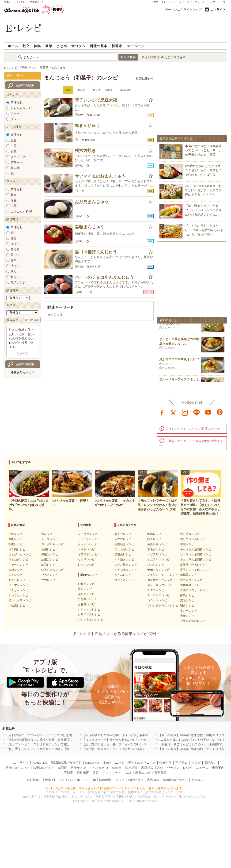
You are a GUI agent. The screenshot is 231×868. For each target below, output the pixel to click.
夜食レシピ (187, 616)
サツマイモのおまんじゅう (100, 176)
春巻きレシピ (156, 549)
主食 (14, 140)
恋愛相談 (147, 768)
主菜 (14, 146)
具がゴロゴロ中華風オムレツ (179, 361)
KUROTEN (40, 763)
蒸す (14, 260)
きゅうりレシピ (18, 595)
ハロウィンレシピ (89, 609)
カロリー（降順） (103, 90)
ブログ (196, 763)
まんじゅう (55, 314)
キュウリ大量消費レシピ (196, 560)
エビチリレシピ (157, 554)
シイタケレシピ (88, 534)
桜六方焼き (85, 151)
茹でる (15, 255)
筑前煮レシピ (123, 554)
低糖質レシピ (189, 575)
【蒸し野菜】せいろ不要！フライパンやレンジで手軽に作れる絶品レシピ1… (203, 210)
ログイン (23, 353)
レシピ (187, 768)
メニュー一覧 (218, 2)
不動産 (68, 773)
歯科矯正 (83, 773)
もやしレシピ (17, 580)
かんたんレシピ (21, 108)
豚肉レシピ (15, 539)
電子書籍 (160, 773)
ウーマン (173, 768)
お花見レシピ (86, 604)
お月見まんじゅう (92, 202)
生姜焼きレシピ (124, 544)
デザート (17, 162)
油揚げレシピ (50, 560)
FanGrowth (92, 763)
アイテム (181, 763)
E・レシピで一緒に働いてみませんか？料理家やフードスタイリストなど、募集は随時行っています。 (115, 788)
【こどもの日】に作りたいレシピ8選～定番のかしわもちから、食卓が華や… (204, 230)
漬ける (15, 266)
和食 (14, 195)
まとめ (62, 46)
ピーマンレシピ (18, 585)
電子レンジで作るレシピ (196, 570)
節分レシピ (85, 589)
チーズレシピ (50, 539)
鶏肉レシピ (15, 544)
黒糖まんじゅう (90, 227)
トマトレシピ (86, 549)
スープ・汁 (18, 157)
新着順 (81, 90)
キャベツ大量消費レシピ (196, 549)
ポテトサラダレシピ (160, 585)
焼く (14, 233)
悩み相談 (131, 768)
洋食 (14, 200)
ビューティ (178, 2)
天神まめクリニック (142, 763)
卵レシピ (47, 534)
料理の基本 (99, 46)
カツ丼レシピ (123, 539)
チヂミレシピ (156, 590)
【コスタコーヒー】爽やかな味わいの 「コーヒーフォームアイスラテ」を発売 (136, 740)
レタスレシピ (86, 565)
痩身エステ (143, 773)
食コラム (78, 46)
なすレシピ (15, 575)
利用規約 (49, 780)
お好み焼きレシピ (126, 565)
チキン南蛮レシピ (126, 570)
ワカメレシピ (50, 575)
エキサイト (218, 10)
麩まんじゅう (87, 126)
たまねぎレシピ (18, 560)
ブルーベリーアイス (173, 381)
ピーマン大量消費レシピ (196, 554)
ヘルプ (120, 780)
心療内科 (165, 763)
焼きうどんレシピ (126, 580)
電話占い (210, 763)
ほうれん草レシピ (20, 600)
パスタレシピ (156, 565)
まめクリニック (114, 763)
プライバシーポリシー (74, 780)
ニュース (202, 768)
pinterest (220, 412)
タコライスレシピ (159, 595)
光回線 (62, 768)
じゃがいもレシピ (20, 554)
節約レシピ (187, 595)
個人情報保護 (102, 780)
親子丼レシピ (123, 534)
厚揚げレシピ (50, 554)
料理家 (117, 46)
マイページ (135, 46)
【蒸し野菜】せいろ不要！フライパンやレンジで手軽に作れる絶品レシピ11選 (135, 744)
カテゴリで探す (175, 57)
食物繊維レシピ (190, 585)
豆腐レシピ (48, 549)
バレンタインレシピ (91, 620)
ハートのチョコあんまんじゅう (104, 277)
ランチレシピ (189, 611)
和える (15, 277)
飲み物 (15, 168)
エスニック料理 (21, 211)
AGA (128, 773)
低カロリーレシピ (191, 580)
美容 (96, 773)
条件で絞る (15, 76)
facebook (162, 412)
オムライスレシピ (159, 560)
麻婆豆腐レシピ (157, 544)
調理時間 (125, 90)
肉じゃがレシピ (124, 549)
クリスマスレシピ (89, 614)
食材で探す (153, 57)
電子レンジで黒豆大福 (96, 100)
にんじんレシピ (18, 590)
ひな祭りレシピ (88, 599)
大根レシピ (15, 570)
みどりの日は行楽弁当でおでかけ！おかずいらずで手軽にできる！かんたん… (203, 190)
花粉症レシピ (86, 594)
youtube (208, 412)
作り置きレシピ (190, 534)
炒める (15, 249)
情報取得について (175, 780)
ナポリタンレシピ (159, 570)
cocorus (117, 768)
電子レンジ (18, 282)
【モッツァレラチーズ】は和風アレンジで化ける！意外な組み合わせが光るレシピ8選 (65, 744)
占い (190, 2)
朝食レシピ (187, 605)
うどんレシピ (123, 575)
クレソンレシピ (88, 544)
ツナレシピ (48, 580)
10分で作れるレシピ (193, 539)
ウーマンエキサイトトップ (183, 10)
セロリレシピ (86, 560)
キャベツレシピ (18, 565)
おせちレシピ (86, 584)
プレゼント (201, 2)
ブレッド (17, 119)
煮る (14, 238)
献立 (26, 46)
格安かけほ (78, 768)
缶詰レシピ (187, 544)
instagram (185, 412)
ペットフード (112, 773)
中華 (14, 206)
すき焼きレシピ (124, 560)
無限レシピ (187, 600)
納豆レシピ (48, 565)
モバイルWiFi (99, 768)
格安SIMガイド (43, 768)
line (197, 412)
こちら (164, 797)
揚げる (15, 244)
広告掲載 (153, 780)
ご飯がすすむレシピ (193, 621)
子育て (155, 2)
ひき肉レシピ (17, 549)
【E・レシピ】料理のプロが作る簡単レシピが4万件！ (116, 634)
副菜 (14, 151)
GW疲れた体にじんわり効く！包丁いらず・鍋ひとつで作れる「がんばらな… (203, 170)
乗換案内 (218, 768)
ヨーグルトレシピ (53, 544)
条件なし (17, 102)
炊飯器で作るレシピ (193, 565)
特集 (37, 46)
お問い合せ (136, 780)
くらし (165, 2)
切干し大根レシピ (53, 570)
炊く (14, 271)
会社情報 (33, 780)
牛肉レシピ (15, 534)
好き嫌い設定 (32, 320)
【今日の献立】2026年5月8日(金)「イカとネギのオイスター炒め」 (127, 735)
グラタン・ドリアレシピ (163, 575)
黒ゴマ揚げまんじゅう (96, 252)
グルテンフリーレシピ (194, 590)
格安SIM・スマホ (17, 768)
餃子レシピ (154, 539)
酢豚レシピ (154, 534)
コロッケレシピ (157, 600)
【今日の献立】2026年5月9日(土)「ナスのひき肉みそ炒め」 (47, 735)
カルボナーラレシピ (160, 580)
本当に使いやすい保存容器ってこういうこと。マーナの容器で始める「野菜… (203, 150)
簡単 (49, 46)
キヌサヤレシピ (88, 554)
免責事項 (197, 780)
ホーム (13, 46)
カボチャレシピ (88, 539)
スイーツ (17, 113)
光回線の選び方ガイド (66, 763)
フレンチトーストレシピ (163, 605)
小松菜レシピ (17, 605)
